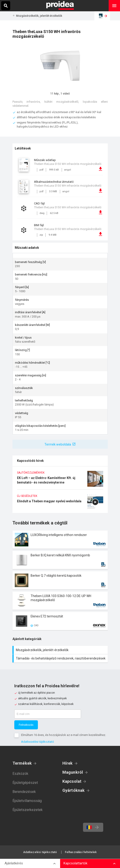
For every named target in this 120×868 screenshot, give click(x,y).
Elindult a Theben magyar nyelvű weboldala (60, 504)
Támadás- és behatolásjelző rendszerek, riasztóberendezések (61, 658)
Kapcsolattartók (75, 863)
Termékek (22, 763)
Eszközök (20, 774)
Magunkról (73, 772)
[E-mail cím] (48, 714)
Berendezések (24, 792)
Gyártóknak (74, 790)
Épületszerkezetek (28, 810)
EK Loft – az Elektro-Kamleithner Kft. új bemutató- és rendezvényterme (60, 480)
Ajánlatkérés (14, 863)
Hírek (68, 763)
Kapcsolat (72, 781)
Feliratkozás (26, 725)
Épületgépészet (25, 783)
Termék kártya (60, 540)
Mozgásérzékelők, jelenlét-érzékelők (39, 16)
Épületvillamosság (27, 801)
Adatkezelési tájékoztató (38, 742)
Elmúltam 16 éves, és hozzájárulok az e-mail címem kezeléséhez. (64, 735)
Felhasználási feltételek (81, 852)
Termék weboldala (58, 444)
